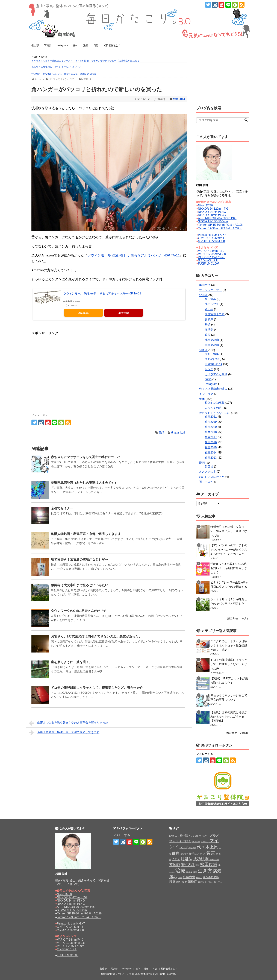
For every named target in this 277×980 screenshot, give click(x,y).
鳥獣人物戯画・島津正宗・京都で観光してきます (86, 534)
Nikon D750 (205, 205)
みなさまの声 (213, 408)
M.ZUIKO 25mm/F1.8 (211, 241)
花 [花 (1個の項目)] (186, 882)
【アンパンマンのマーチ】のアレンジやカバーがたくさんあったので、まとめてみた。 (229, 550)
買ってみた (206, 482)
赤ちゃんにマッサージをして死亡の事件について (86, 457)
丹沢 (208, 325)
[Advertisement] (60, 345)
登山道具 (210, 299)
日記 (96, 45)
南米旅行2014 (214, 364)
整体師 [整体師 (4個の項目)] (175, 865)
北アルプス (212, 304)
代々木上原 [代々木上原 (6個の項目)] (207, 847)
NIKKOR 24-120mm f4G (213, 209)
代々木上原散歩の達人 (213, 389)
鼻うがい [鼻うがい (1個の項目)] (218, 882)
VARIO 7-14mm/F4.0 (211, 251)
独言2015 (211, 447)
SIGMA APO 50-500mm (213, 221)
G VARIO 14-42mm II (211, 238)
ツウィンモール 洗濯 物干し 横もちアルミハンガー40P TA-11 (134, 255)
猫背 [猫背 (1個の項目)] (195, 872)
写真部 (48, 45)
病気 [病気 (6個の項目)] (217, 871)
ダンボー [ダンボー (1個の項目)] (196, 841)
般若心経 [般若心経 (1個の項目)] (180, 882)
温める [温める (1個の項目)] (189, 872)
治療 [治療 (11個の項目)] (180, 871)
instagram (62, 45)
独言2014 (179, 99)
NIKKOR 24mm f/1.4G (212, 212)
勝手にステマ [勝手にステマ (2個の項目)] (197, 854)
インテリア (206, 394)
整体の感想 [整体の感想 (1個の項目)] (214, 859)
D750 (208, 379)
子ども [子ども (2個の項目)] (176, 859)
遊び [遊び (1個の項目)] (207, 882)
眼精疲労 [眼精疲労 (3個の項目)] (189, 877)
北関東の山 (212, 340)
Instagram (211, 384)
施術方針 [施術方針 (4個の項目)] (188, 865)
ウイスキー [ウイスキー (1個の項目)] (204, 836)
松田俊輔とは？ (112, 45)
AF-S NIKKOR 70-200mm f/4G (217, 218)
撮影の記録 (212, 359)
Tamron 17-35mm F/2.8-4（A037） (220, 228)
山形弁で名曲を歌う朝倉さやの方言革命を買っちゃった (68, 723)
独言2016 (211, 442)
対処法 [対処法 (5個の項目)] (187, 859)
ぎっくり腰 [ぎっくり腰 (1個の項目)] (193, 836)
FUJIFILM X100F (209, 264)
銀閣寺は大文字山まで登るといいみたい (79, 585)
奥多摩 (209, 319)
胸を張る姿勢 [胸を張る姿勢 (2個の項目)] (211, 877)
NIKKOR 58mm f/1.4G (212, 215)
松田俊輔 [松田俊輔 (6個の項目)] (209, 864)
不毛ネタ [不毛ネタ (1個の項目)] (192, 848)
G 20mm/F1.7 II (208, 260)
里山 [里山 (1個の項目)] (211, 882)
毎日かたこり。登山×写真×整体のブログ (134, 974)
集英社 (209, 466)
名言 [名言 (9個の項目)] (211, 853)
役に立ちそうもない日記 (215, 413)
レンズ (209, 369)
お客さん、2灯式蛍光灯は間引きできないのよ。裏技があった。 (96, 636)
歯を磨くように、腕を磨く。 (72, 662)
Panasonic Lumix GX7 (212, 235)
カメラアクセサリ (216, 374)
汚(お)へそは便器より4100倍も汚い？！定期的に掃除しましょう (229, 568)
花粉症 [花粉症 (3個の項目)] (192, 882)
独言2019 (211, 422)
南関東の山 (212, 345)
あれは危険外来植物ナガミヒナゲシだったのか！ (57, 67)
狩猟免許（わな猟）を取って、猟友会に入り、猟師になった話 (64, 74)
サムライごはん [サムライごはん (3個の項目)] (180, 841)
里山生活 (205, 285)
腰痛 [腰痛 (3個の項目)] (172, 882)
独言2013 (211, 458)
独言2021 (211, 417)
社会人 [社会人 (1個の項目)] (199, 877)
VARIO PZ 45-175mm (212, 257)
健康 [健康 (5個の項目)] (176, 853)
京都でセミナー (62, 508)
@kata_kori (178, 433)
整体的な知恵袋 (215, 403)
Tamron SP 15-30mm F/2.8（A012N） (222, 225)
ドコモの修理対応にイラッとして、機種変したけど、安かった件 (97, 688)
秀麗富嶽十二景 (215, 314)
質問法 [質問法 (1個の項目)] (201, 882)
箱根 (208, 335)
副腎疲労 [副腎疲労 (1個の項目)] (184, 854)
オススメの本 (208, 472)
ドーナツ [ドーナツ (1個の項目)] (205, 841)
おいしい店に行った (212, 477)
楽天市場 (124, 313)
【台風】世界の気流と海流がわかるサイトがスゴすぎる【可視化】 (229, 717)
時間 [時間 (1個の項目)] (198, 865)
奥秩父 (209, 330)
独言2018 (211, 432)
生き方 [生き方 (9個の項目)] (205, 871)
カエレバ (76, 301)
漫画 (86, 45)
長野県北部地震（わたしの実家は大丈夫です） (84, 483)
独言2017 (211, 437)
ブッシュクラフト (210, 290)
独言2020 (211, 427)
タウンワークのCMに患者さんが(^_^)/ (78, 611)
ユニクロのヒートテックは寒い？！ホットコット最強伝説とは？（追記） (229, 646)
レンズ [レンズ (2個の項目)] (183, 847)
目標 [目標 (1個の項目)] (180, 877)
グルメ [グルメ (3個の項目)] (214, 835)
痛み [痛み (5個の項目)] (173, 877)
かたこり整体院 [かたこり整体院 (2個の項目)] (179, 836)
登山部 (35, 45)
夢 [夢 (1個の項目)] (217, 854)
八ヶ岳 (209, 309)
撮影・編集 (212, 354)
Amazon (83, 313)
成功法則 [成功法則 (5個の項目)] (201, 859)
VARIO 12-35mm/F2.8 (212, 254)
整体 (75, 45)
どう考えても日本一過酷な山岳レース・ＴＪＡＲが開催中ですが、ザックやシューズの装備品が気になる (85, 61)
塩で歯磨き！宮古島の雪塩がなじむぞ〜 (79, 560)
